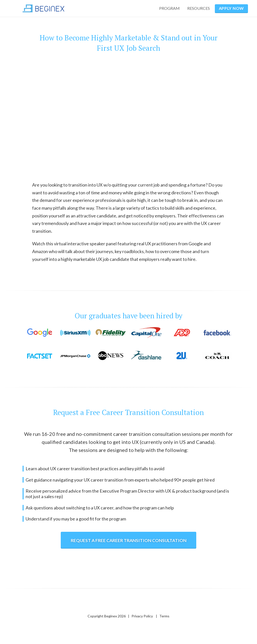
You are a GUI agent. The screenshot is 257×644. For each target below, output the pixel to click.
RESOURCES (199, 8)
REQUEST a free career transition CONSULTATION (129, 540)
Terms (164, 616)
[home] (43, 8)
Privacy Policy (142, 616)
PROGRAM (169, 8)
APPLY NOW (231, 8)
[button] (200, 8)
